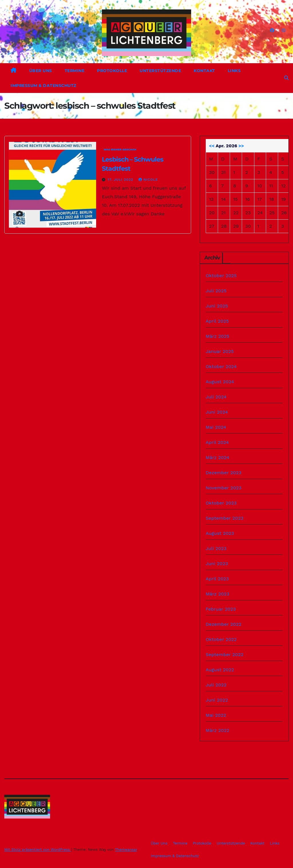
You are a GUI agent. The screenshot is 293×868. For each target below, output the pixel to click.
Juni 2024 (217, 412)
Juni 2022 (217, 700)
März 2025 (218, 336)
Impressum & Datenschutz (43, 86)
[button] (286, 78)
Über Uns (41, 71)
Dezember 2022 (224, 624)
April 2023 (217, 579)
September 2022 (225, 655)
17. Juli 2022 (121, 180)
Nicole (148, 180)
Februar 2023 (221, 609)
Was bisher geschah (120, 149)
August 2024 (220, 382)
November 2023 (224, 488)
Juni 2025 (217, 306)
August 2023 (220, 533)
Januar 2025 (220, 351)
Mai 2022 (216, 715)
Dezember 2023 (224, 473)
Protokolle (112, 71)
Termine (75, 71)
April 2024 (217, 442)
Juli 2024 (216, 397)
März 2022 (218, 730)
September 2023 (225, 518)
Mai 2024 (216, 427)
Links (234, 71)
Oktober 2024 (221, 367)
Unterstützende (160, 71)
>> (241, 146)
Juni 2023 (217, 564)
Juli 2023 (216, 548)
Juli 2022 (216, 685)
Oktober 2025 (221, 276)
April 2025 (217, 321)
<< (212, 146)
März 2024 (218, 457)
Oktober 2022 (221, 639)
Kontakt (204, 71)
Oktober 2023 (221, 503)
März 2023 (218, 594)
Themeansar (126, 850)
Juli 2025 (216, 291)
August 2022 (220, 670)
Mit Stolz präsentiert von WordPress (38, 850)
